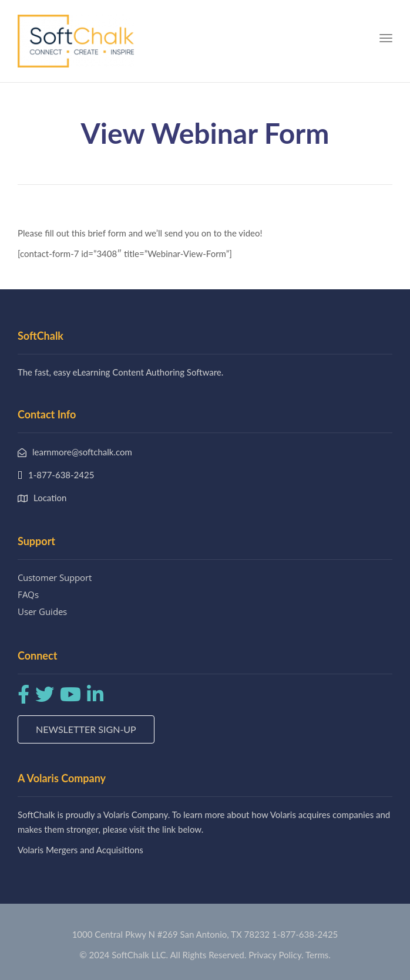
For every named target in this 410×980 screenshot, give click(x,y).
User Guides (42, 611)
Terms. (318, 955)
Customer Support (55, 577)
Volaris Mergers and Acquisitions (80, 850)
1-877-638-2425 (305, 934)
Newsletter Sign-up (86, 729)
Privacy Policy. (276, 955)
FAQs (28, 594)
